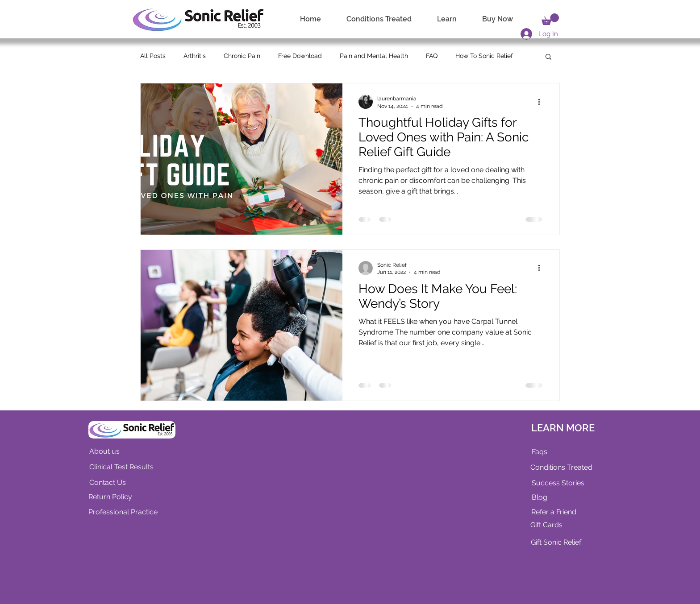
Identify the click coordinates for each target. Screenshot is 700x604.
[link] (550, 19)
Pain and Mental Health (374, 56)
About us (104, 451)
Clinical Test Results (121, 467)
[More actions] (542, 102)
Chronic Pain (242, 56)
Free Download (300, 56)
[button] (548, 57)
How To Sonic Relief (484, 56)
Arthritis (195, 56)
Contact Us (108, 482)
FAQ (432, 56)
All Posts (153, 56)
